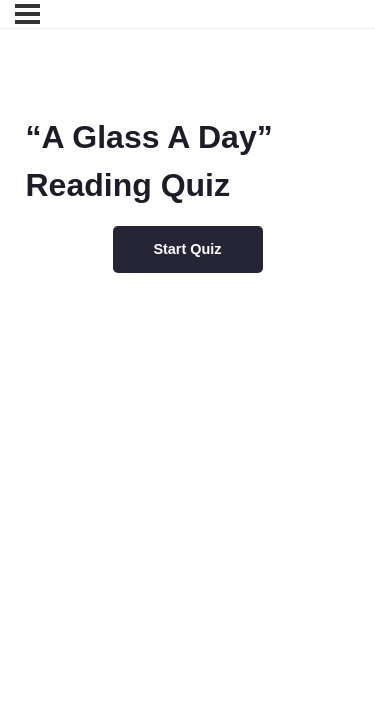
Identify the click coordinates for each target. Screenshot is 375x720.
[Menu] (27, 14)
